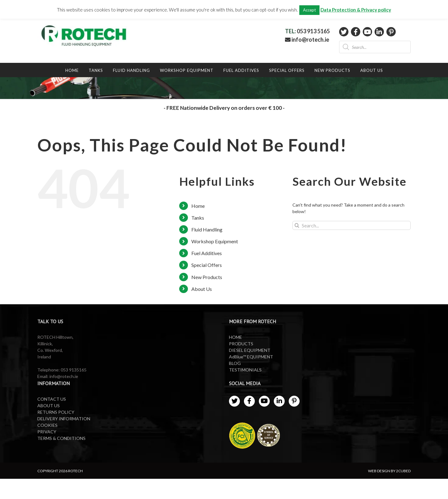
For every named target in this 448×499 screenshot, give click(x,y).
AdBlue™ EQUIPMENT (251, 357)
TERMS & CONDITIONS (61, 438)
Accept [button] (309, 10)
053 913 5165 (313, 31)
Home (198, 206)
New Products (207, 277)
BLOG (235, 363)
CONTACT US (52, 399)
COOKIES (47, 425)
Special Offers (207, 265)
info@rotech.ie (307, 40)
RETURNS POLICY (56, 412)
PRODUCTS (241, 344)
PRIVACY (47, 432)
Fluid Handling (207, 229)
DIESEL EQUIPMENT (250, 350)
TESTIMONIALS (245, 370)
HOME (236, 337)
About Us (202, 289)
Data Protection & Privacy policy (356, 10)
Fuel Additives (207, 253)
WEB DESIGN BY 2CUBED (389, 471)
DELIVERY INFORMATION (64, 419)
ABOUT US (49, 406)
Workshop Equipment (215, 241)
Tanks (198, 218)
